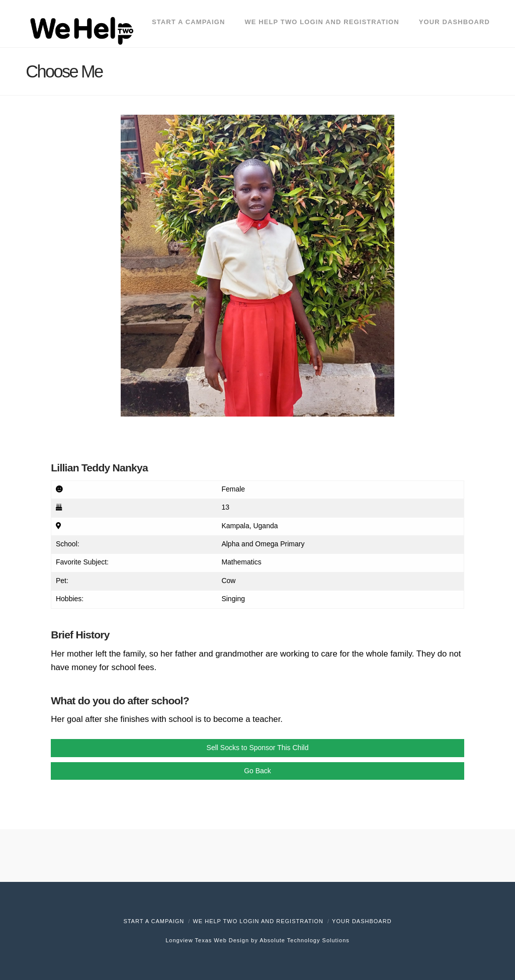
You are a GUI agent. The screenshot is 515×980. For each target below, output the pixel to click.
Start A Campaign (154, 921)
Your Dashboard (362, 921)
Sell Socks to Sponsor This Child (258, 748)
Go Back (257, 771)
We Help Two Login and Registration (258, 921)
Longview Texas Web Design (207, 940)
